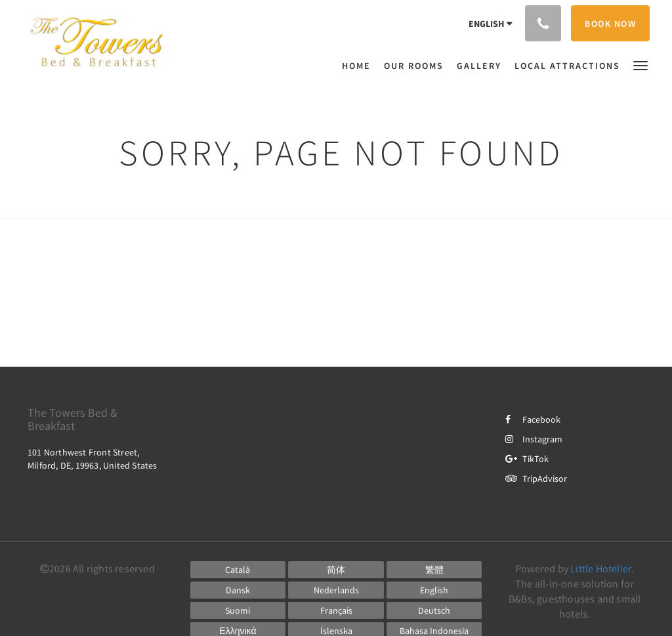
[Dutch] (336, 590)
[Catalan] (238, 570)
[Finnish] (238, 610)
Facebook (533, 419)
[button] (640, 65)
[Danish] (238, 590)
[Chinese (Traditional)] (434, 570)
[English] (434, 590)
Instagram (534, 439)
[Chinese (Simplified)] (336, 570)
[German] (434, 610)
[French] (336, 610)
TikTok (527, 459)
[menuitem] (360, 66)
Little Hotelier (601, 568)
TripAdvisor (536, 478)
